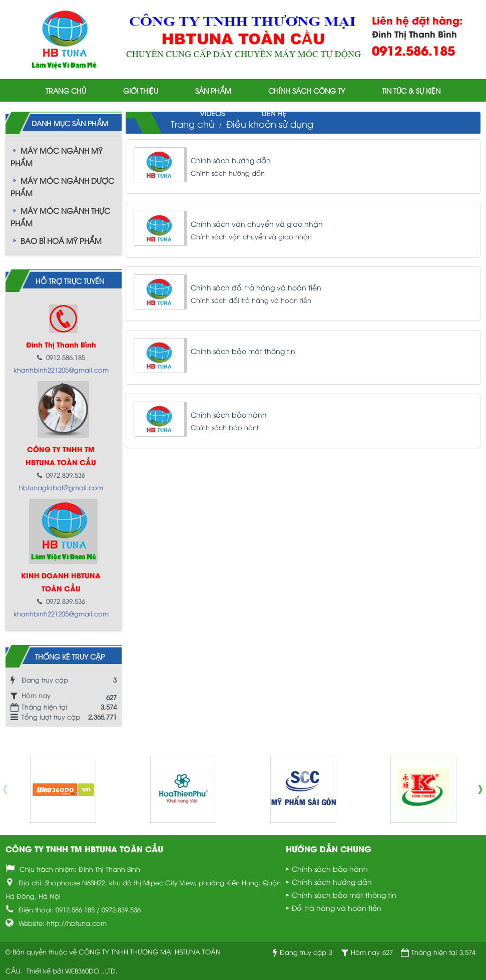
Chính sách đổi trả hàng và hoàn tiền (256, 287)
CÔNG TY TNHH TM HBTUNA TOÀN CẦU (84, 849)
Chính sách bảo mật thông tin (243, 351)
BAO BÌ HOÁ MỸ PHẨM (61, 240)
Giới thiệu (141, 90)
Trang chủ (66, 90)
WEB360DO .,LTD (90, 970)
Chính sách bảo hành (229, 414)
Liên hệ (274, 113)
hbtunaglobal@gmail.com (61, 487)
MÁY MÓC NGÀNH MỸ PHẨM (57, 156)
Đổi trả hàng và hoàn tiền (337, 908)
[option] (63, 790)
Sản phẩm (213, 90)
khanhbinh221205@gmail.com (61, 370)
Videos (212, 113)
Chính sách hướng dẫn (231, 160)
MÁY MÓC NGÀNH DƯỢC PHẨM (62, 187)
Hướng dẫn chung (329, 849)
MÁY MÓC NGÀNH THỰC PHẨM (60, 217)
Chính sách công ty (307, 90)
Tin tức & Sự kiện (411, 90)
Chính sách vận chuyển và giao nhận (257, 224)
